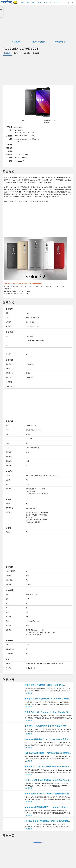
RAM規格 (9, 382)
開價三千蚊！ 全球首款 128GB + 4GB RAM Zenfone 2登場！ (44, 685)
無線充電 (9, 461)
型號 (7, 317)
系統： (12, 130)
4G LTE (8, 345)
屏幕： (12, 139)
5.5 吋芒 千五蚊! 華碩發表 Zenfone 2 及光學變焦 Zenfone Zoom (47, 821)
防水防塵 (9, 465)
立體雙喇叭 (9, 575)
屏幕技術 (9, 489)
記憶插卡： (10, 154)
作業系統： (10, 127)
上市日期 (9, 322)
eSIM (7, 443)
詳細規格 (27, 53)
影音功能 (9, 584)
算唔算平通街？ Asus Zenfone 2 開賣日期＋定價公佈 (48, 794)
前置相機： (10, 148)
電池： (12, 158)
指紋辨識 (9, 645)
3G (7, 341)
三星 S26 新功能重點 (38, 42)
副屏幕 (8, 480)
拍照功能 (9, 512)
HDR (7, 484)
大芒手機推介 (16, 42)
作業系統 (9, 364)
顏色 (7, 425)
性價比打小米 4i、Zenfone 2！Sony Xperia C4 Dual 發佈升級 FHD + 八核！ (46, 712)
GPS (7, 603)
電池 (7, 448)
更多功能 (9, 630)
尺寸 (7, 430)
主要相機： (10, 145)
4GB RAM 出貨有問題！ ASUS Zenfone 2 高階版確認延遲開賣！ (48, 753)
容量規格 (9, 377)
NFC (7, 608)
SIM (7, 439)
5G (7, 350)
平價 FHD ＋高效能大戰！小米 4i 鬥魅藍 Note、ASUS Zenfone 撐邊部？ (46, 726)
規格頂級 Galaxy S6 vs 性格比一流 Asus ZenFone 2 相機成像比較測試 (48, 767)
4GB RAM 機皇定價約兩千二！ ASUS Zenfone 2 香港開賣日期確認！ (48, 807)
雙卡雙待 (9, 354)
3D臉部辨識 (9, 654)
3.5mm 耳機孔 (10, 571)
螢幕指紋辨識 (10, 649)
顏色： (12, 161)
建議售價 (9, 326)
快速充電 (9, 452)
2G (7, 336)
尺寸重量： (10, 136)
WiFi (7, 594)
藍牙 (7, 599)
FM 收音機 (9, 580)
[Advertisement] (39, 70)
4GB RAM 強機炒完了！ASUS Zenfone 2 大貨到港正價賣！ (47, 739)
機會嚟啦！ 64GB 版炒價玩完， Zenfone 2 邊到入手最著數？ (48, 699)
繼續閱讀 (29, 693)
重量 (7, 434)
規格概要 (7, 53)
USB (7, 612)
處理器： (11, 151)
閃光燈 (8, 504)
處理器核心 (9, 373)
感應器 (8, 664)
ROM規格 (9, 386)
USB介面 (9, 617)
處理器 (8, 369)
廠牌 (7, 313)
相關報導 (36, 53)
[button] (68, 3)
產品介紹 (17, 53)
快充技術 (9, 457)
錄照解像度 (9, 508)
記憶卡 (8, 621)
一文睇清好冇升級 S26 (61, 42)
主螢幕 (8, 475)
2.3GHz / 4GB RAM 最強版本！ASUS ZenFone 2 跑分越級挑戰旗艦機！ (47, 780)
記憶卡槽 (9, 625)
